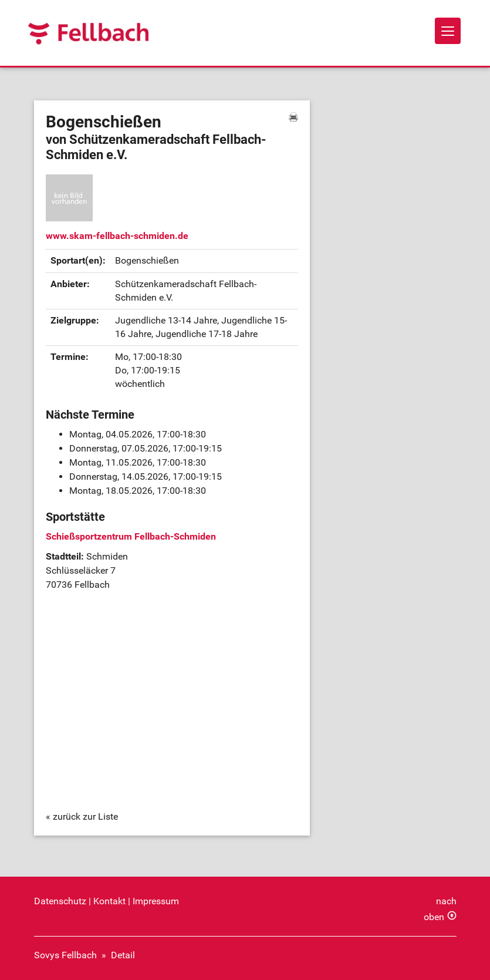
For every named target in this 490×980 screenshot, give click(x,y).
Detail (123, 955)
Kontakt (109, 901)
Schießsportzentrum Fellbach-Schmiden (131, 536)
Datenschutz (60, 901)
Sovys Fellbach (65, 955)
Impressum (156, 901)
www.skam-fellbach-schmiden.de (117, 236)
